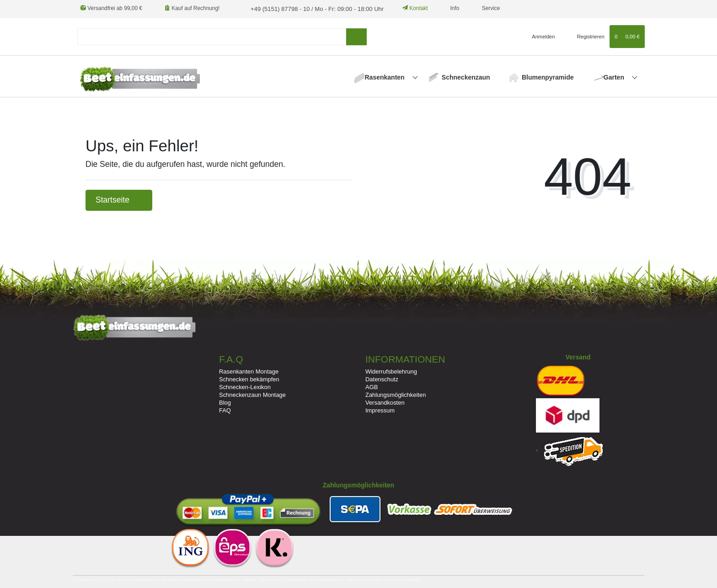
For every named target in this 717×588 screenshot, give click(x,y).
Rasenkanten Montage (249, 371)
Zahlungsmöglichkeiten (396, 394)
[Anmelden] (540, 36)
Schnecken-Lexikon (245, 386)
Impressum (380, 410)
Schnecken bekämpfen (249, 378)
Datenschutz (382, 378)
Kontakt (407, 8)
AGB (372, 386)
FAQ (225, 410)
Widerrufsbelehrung (391, 371)
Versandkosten (385, 402)
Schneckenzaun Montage (252, 394)
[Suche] (356, 36)
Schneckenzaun (466, 76)
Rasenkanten (386, 76)
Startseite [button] (119, 199)
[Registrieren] (586, 36)
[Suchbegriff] (212, 36)
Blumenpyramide (548, 76)
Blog (225, 402)
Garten (615, 76)
